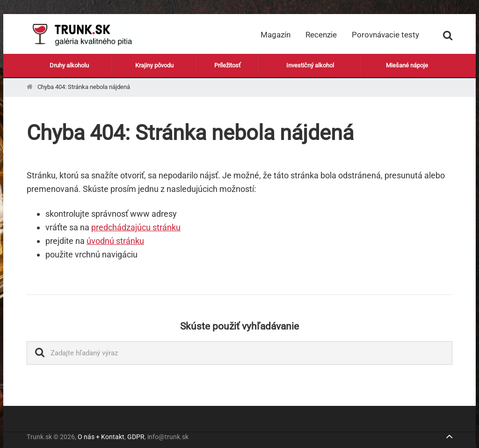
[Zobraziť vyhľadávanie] (448, 35)
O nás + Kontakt (101, 437)
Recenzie (321, 35)
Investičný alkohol (310, 65)
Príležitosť (228, 65)
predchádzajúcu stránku (136, 227)
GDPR (136, 437)
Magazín (276, 35)
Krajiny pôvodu (154, 65)
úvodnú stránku (115, 241)
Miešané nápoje (407, 65)
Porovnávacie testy (385, 35)
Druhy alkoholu (69, 65)
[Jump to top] (449, 438)
